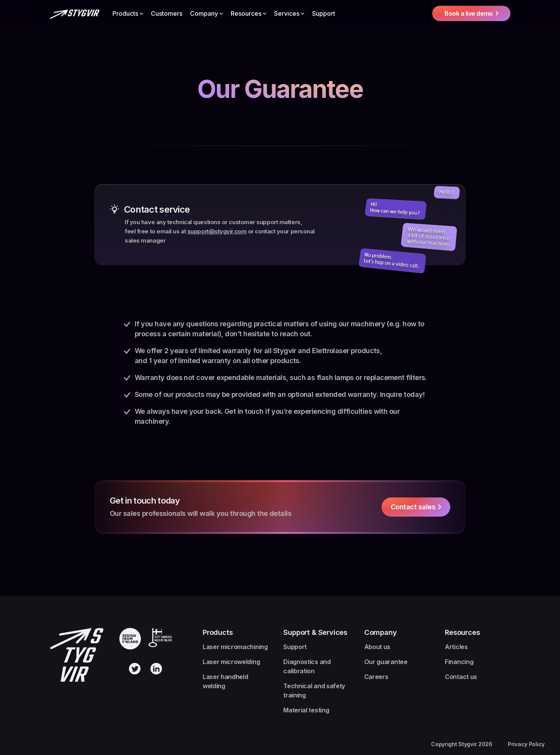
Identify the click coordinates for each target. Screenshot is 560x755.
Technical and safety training (314, 691)
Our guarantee (386, 662)
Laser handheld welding (225, 681)
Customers (167, 13)
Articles (456, 647)
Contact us (461, 677)
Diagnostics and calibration (307, 666)
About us (377, 647)
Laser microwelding (231, 662)
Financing (459, 662)
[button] (128, 13)
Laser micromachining (235, 647)
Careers (376, 677)
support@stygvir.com (217, 231)
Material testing (306, 710)
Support (324, 13)
